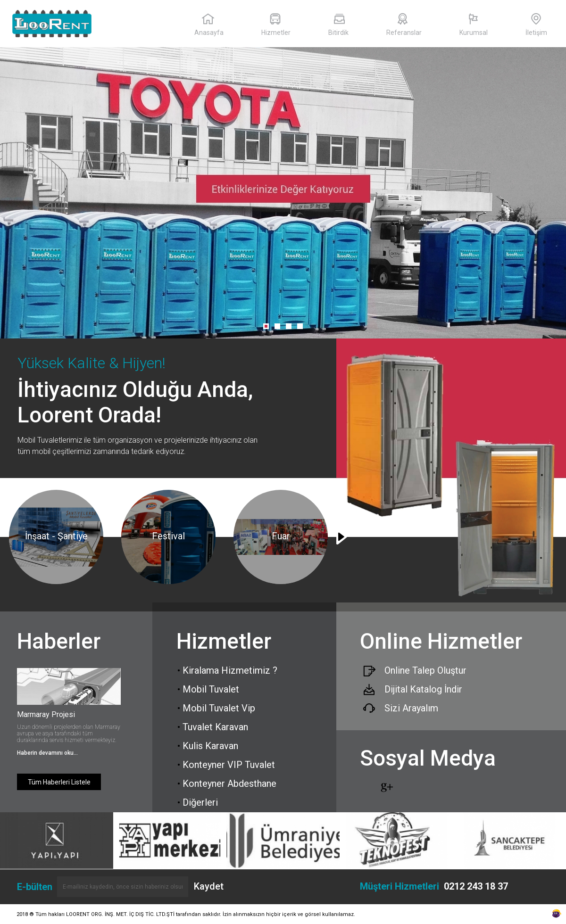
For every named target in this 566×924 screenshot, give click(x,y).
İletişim (536, 25)
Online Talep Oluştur (425, 670)
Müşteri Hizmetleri (434, 886)
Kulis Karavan (208, 746)
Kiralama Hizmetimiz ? (227, 670)
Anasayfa (209, 25)
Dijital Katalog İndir (423, 689)
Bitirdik (338, 25)
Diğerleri (198, 802)
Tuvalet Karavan (213, 727)
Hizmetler (276, 25)
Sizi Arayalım (411, 708)
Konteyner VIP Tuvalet (226, 765)
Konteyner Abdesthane (227, 784)
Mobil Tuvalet (208, 689)
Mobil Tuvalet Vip (216, 708)
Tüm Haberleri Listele (59, 782)
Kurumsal (474, 25)
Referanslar (404, 25)
